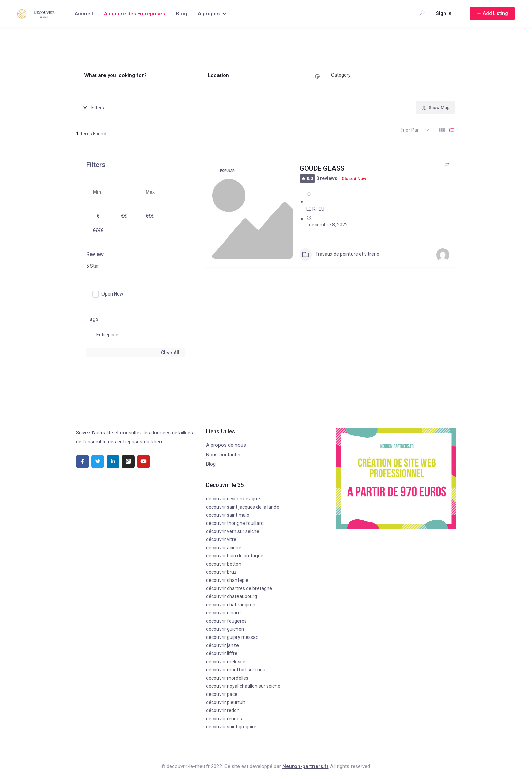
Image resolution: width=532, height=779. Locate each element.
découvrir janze (222, 645)
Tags (92, 319)
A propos (209, 14)
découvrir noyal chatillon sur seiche (243, 686)
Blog (182, 14)
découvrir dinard (223, 613)
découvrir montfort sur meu (236, 670)
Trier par (410, 130)
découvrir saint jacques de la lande (243, 507)
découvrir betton (224, 564)
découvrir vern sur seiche (233, 531)
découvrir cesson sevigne (233, 499)
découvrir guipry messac (232, 637)
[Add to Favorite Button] (447, 165)
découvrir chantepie (227, 580)
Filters (93, 108)
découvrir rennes (224, 719)
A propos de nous (226, 445)
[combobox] (385, 75)
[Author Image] (443, 255)
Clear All (170, 353)
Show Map (435, 108)
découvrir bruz (221, 572)
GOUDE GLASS (322, 168)
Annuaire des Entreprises (134, 14)
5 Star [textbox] (93, 266)
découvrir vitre (221, 539)
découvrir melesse (226, 662)
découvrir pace (222, 694)
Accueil (84, 14)
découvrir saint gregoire (231, 727)
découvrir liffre (222, 653)
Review (95, 254)
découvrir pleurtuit (225, 702)
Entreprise (107, 335)
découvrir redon (223, 710)
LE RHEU (315, 209)
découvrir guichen (225, 629)
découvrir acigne (224, 548)
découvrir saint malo (228, 515)
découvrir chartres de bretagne (239, 588)
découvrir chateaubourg (232, 596)
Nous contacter (223, 455)
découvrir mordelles (227, 678)
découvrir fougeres (226, 621)
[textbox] (341, 75)
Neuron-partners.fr (306, 766)
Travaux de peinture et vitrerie (339, 254)
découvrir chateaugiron (231, 605)
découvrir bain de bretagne (235, 556)
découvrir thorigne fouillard (235, 523)
